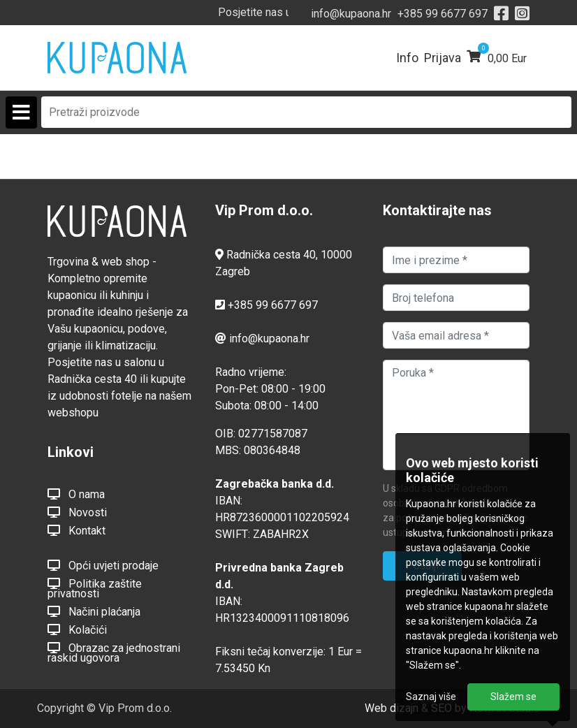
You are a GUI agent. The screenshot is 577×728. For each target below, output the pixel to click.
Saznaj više (431, 697)
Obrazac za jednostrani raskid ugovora (114, 653)
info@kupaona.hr (351, 14)
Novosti (77, 512)
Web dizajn (392, 708)
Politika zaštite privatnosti (95, 588)
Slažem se (513, 697)
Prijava (443, 58)
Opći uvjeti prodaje (103, 565)
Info (407, 58)
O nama (76, 494)
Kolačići (77, 629)
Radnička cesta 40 (271, 255)
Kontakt (76, 530)
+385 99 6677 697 (443, 14)
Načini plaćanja (94, 611)
